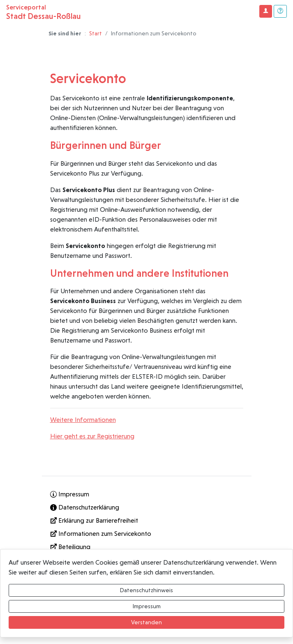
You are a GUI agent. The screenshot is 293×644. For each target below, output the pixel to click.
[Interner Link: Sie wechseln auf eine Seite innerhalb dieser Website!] (147, 494)
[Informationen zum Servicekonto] (147, 534)
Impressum (147, 606)
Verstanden (146, 622)
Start (96, 33)
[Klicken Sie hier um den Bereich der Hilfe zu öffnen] (280, 11)
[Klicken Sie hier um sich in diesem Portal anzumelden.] (266, 11)
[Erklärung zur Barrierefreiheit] (147, 521)
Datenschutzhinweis (146, 590)
